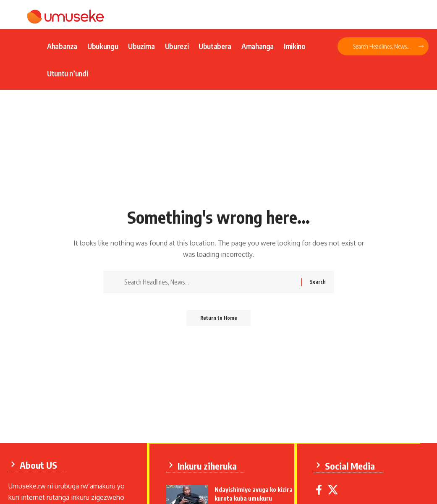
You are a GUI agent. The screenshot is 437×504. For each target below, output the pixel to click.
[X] (335, 489)
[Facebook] (321, 489)
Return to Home (218, 321)
